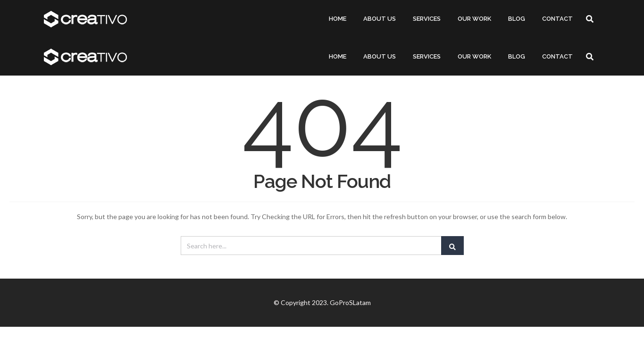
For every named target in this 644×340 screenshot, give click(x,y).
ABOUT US (380, 19)
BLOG (517, 19)
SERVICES (427, 19)
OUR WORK (474, 19)
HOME (338, 19)
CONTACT (557, 19)
